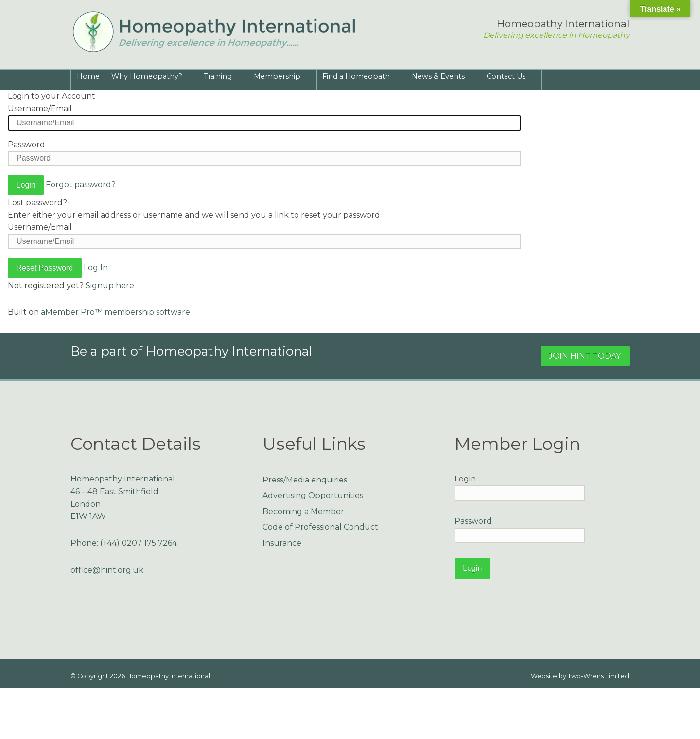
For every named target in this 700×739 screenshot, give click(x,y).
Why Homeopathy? (148, 78)
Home (88, 76)
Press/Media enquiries (305, 480)
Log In (96, 267)
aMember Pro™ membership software (115, 312)
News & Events (440, 78)
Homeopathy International (168, 676)
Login (465, 479)
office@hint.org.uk (107, 570)
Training (220, 78)
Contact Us (508, 78)
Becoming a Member (303, 511)
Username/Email (40, 109)
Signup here (110, 285)
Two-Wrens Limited (598, 676)
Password (26, 145)
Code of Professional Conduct (320, 527)
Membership (279, 78)
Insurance (282, 543)
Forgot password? (81, 184)
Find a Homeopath (358, 78)
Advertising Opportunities (313, 495)
